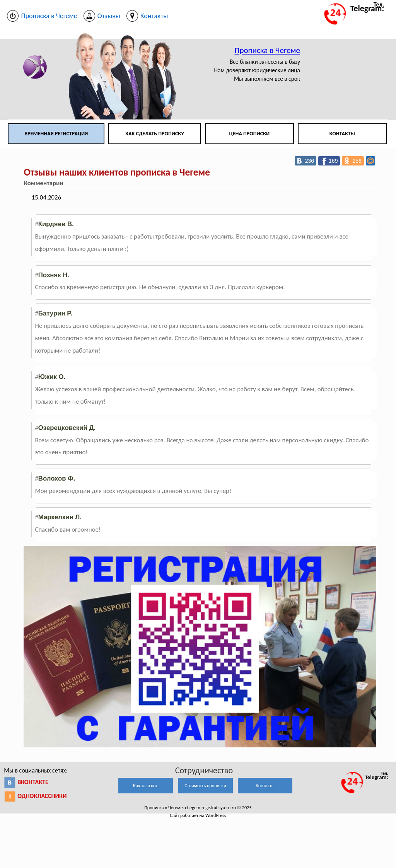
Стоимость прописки (205, 785)
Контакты (342, 134)
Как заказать (146, 785)
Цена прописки (250, 134)
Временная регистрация (56, 134)
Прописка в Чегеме (267, 50)
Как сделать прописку (155, 134)
